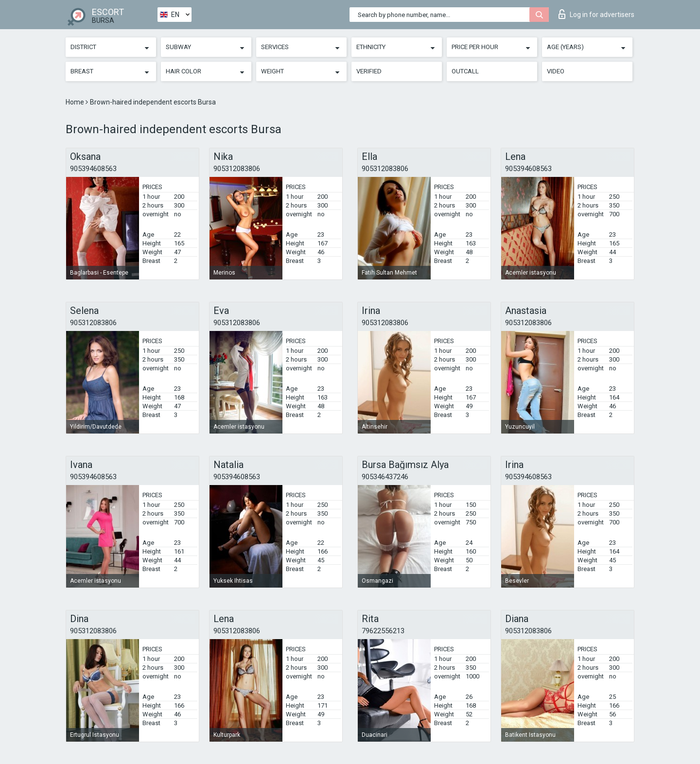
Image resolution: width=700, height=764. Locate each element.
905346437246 (385, 477)
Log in (596, 14)
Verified (369, 71)
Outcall (465, 71)
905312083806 (237, 169)
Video (556, 71)
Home (76, 102)
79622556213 (383, 631)
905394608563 (93, 169)
